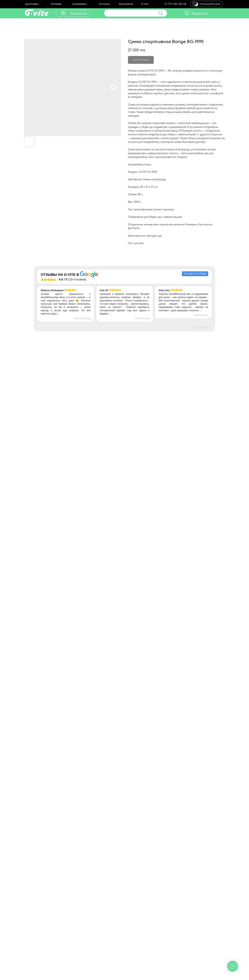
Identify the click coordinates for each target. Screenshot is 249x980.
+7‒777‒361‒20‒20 (175, 4)
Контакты (126, 4)
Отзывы (56, 4)
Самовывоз (79, 4)
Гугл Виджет (203, 327)
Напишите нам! (210, 4)
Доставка (32, 4)
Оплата (104, 4)
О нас (145, 4)
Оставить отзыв (195, 274)
